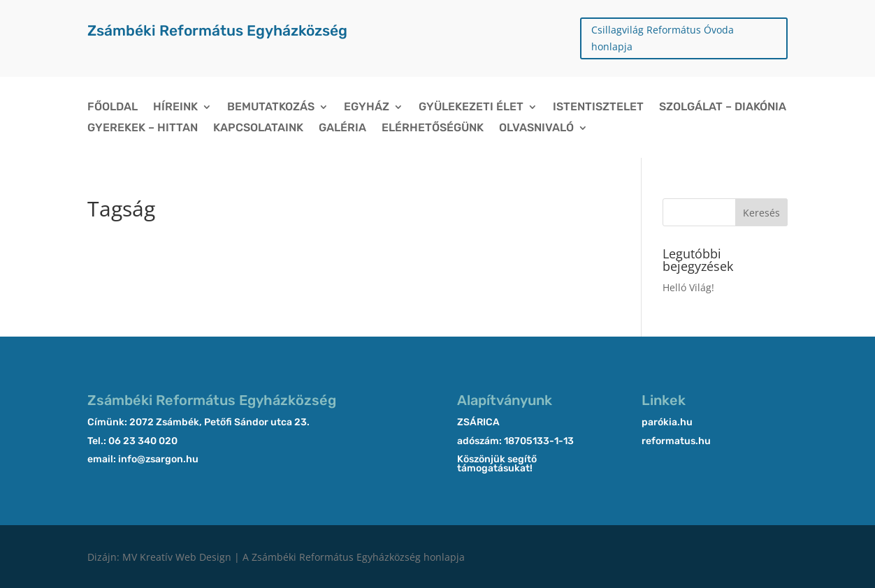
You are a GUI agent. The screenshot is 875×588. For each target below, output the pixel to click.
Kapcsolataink (258, 128)
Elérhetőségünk (433, 128)
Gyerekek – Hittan (143, 128)
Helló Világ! (688, 287)
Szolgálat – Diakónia (723, 108)
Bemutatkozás (271, 108)
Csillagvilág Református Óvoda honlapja (663, 38)
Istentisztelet (598, 108)
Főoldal (113, 108)
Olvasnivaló (536, 128)
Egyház (367, 108)
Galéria (342, 128)
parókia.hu (667, 422)
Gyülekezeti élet (471, 108)
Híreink (175, 108)
